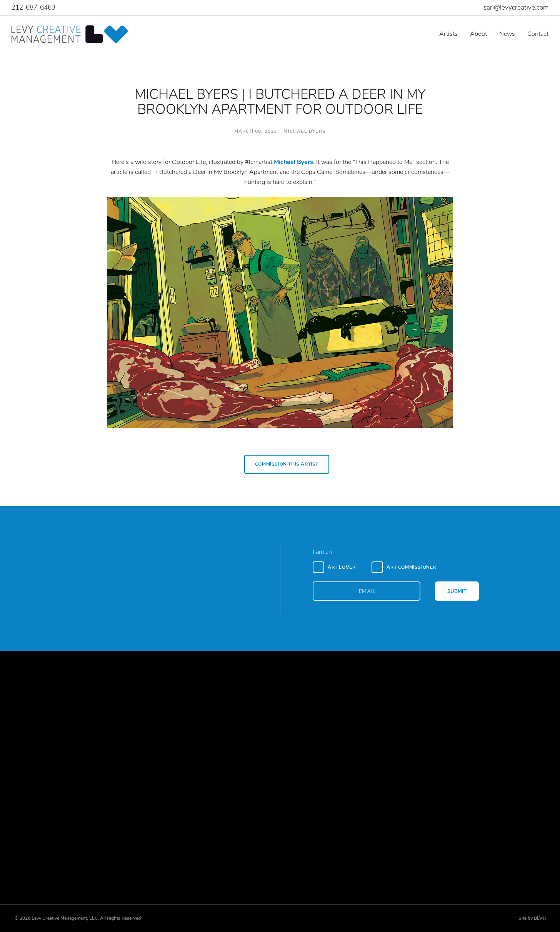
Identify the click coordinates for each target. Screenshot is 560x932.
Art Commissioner (411, 567)
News (507, 34)
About (478, 34)
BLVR (540, 918)
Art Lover (342, 567)
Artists (448, 34)
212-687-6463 (33, 8)
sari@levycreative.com (516, 8)
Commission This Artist (287, 464)
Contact (538, 34)
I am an (322, 552)
